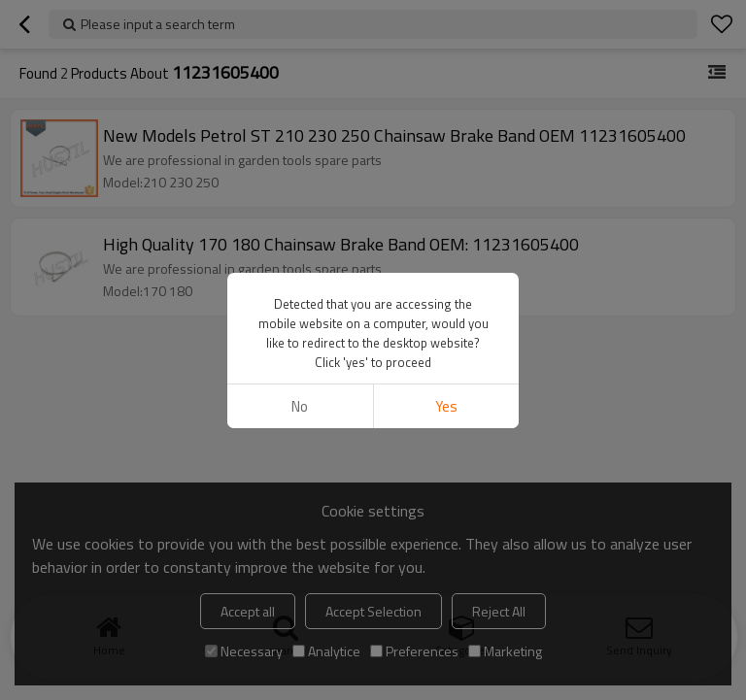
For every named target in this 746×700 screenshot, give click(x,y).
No (300, 406)
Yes (446, 406)
